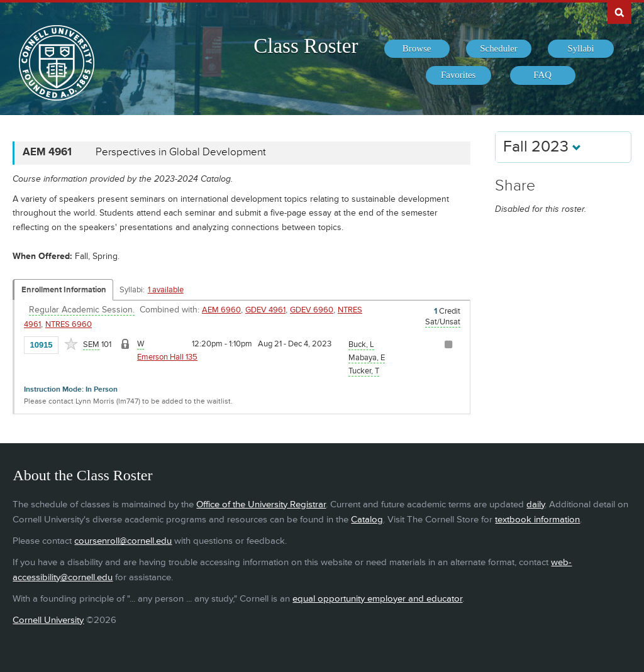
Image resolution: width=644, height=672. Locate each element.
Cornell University (48, 620)
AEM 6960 (221, 310)
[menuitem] (417, 49)
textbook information (537, 520)
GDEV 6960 (312, 310)
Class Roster (306, 46)
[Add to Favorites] (71, 344)
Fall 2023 (542, 147)
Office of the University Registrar (261, 504)
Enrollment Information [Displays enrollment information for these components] (64, 290)
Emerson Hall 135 (167, 357)
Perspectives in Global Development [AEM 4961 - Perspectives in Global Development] (181, 152)
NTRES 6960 (69, 324)
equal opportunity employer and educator (377, 599)
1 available (166, 290)
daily (536, 504)
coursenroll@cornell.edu (123, 541)
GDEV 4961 (265, 310)
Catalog (367, 520)
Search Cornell (619, 12)
